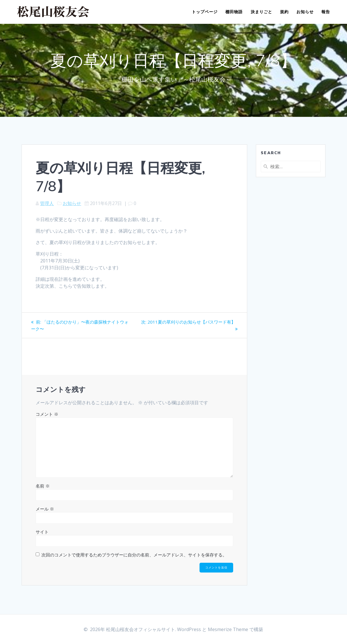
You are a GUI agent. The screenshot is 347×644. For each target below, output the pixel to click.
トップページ (205, 12)
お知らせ (305, 12)
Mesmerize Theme (228, 629)
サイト (42, 532)
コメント (47, 414)
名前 (43, 486)
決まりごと (261, 12)
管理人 (47, 203)
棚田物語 (234, 12)
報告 (326, 12)
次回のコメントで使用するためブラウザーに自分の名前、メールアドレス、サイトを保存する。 (134, 555)
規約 (284, 12)
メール (45, 509)
